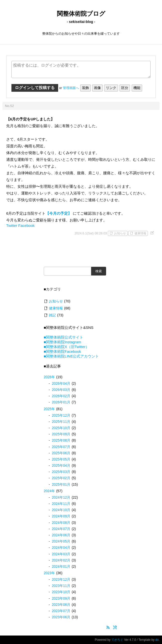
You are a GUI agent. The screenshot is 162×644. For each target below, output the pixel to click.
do (157, 640)
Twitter (12, 226)
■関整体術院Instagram (62, 342)
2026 (49, 377)
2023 (49, 573)
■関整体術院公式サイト (63, 337)
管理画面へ (71, 88)
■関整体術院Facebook (62, 351)
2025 (49, 409)
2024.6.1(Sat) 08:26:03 (91, 233)
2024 (49, 491)
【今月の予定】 (59, 213)
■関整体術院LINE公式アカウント (71, 356)
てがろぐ (117, 640)
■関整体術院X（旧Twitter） (66, 347)
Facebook (26, 226)
